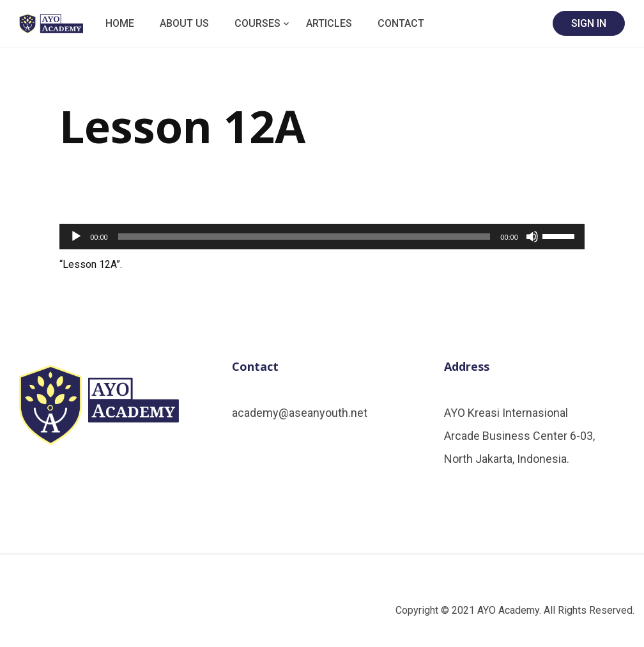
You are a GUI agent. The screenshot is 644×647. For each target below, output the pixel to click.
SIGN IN (589, 23)
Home (120, 23)
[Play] (76, 237)
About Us (184, 23)
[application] (322, 237)
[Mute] (532, 237)
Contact (401, 23)
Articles (329, 23)
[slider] (304, 237)
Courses (257, 23)
